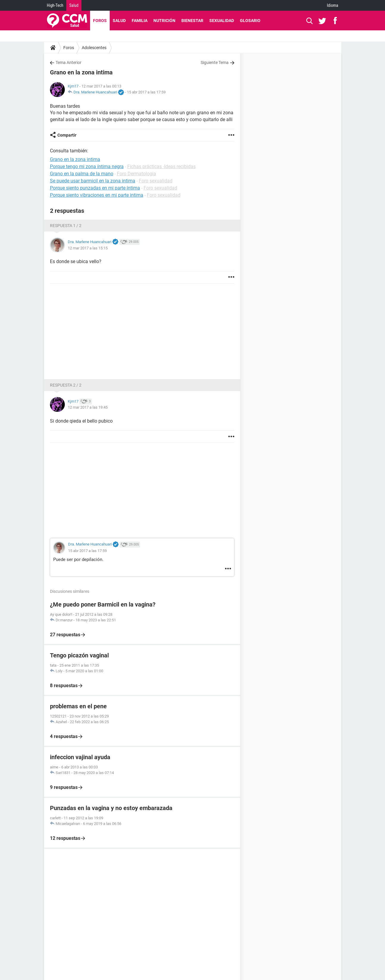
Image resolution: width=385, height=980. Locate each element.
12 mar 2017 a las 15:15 (88, 248)
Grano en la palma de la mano (82, 174)
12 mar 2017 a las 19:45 (88, 407)
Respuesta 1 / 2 (66, 226)
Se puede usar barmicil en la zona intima (93, 181)
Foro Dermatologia (136, 174)
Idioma (333, 5)
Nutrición (164, 21)
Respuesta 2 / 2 (66, 385)
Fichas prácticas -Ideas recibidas (161, 167)
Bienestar (192, 21)
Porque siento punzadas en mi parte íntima (95, 188)
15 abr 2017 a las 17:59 (146, 92)
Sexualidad (222, 21)
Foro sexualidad (156, 181)
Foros (100, 21)
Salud (74, 5)
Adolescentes (94, 48)
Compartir (67, 135)
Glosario (250, 21)
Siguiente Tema (215, 62)
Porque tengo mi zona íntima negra (87, 167)
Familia (140, 21)
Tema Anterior (69, 62)
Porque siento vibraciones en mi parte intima (97, 195)
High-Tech (55, 5)
